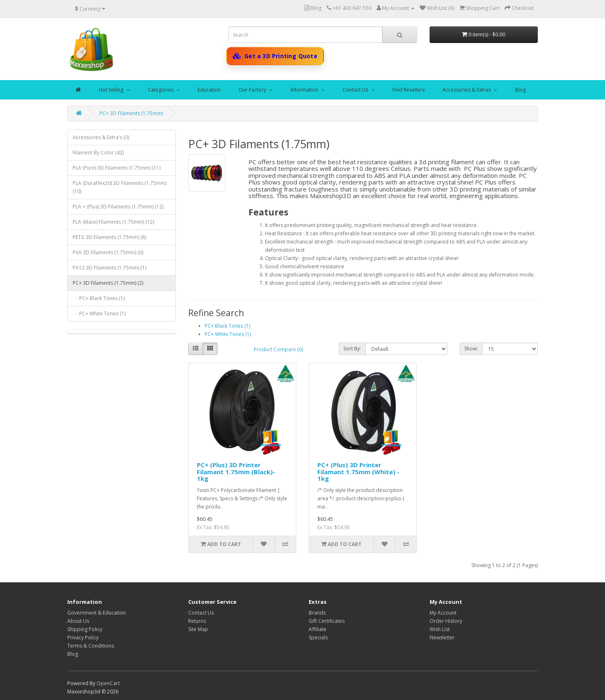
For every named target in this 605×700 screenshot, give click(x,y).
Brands (317, 613)
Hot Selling (112, 90)
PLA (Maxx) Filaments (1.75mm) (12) (113, 222)
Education (209, 90)
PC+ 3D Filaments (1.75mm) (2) (108, 283)
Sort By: (352, 349)
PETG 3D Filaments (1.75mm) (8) (109, 237)
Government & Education (97, 613)
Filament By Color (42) (98, 153)
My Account (443, 613)
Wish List (440, 629)
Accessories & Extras (467, 90)
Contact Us (356, 90)
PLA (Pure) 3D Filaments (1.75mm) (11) (117, 168)
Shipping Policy (85, 629)
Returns (197, 621)
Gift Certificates (327, 621)
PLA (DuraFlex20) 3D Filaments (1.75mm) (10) (119, 187)
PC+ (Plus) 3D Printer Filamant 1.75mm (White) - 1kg (358, 472)
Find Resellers (409, 90)
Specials (318, 637)
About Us (78, 621)
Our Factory (253, 90)
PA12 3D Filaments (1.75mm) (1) (109, 268)
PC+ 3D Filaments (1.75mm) (131, 113)
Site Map (198, 629)
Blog (520, 90)
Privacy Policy (83, 637)
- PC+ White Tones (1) (99, 313)
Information (305, 90)
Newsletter (442, 637)
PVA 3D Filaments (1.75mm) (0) (108, 252)
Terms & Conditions (91, 646)
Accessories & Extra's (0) (101, 137)
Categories (161, 90)
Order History (446, 621)
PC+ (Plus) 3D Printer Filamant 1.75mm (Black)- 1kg (236, 472)
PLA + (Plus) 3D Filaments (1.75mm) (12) (118, 207)
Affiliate (318, 629)
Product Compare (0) (278, 349)
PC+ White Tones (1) (228, 334)
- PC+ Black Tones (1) (99, 298)
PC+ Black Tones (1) (227, 326)
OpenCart (108, 683)
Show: (471, 349)
